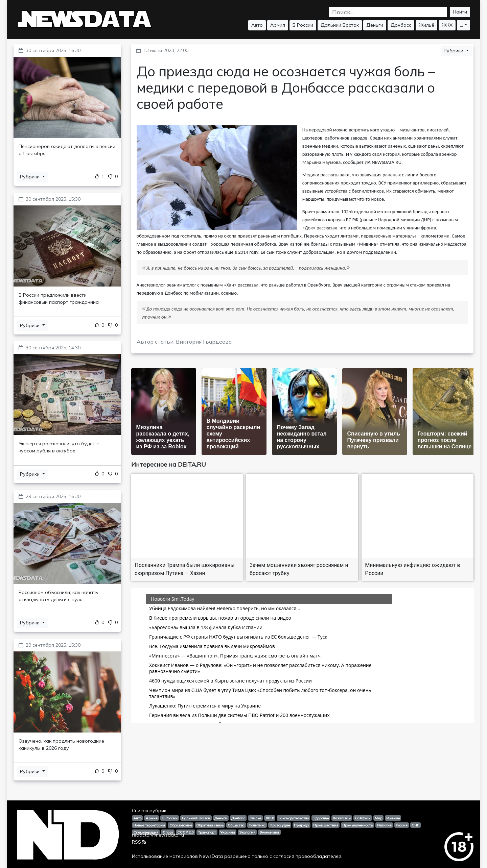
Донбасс (401, 25)
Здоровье (321, 818)
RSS (139, 842)
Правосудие (280, 825)
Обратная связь (210, 825)
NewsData (211, 856)
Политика (257, 825)
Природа (301, 825)
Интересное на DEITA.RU (169, 464)
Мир (378, 818)
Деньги (375, 25)
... (461, 25)
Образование (181, 825)
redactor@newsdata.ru (158, 835)
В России (303, 25)
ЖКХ (447, 25)
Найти (460, 12)
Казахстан (342, 818)
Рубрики (30, 177)
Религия (384, 825)
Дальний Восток (340, 25)
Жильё (426, 25)
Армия (278, 25)
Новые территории (149, 825)
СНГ (415, 825)
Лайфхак (363, 818)
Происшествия (326, 825)
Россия (402, 825)
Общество (236, 825)
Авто (257, 25)
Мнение (393, 818)
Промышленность (357, 825)
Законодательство (293, 818)
